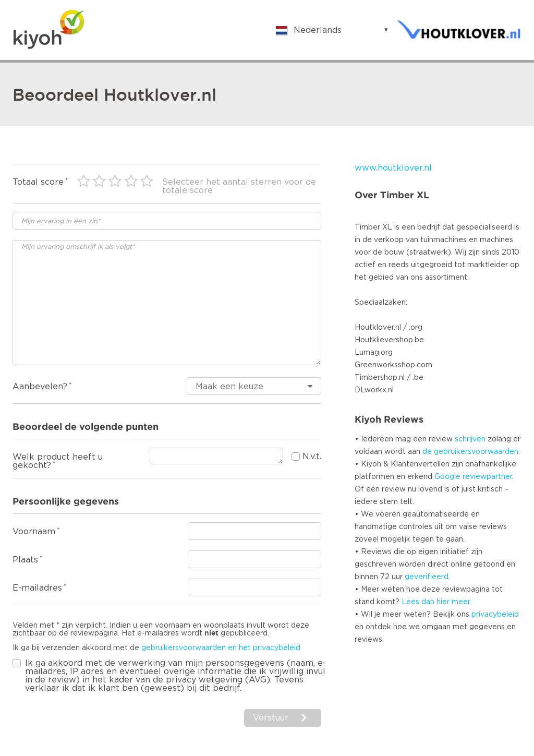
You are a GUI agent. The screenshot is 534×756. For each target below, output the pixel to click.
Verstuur (271, 718)
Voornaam (34, 532)
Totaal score (38, 182)
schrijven (470, 439)
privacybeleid (495, 615)
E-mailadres (37, 588)
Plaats (25, 560)
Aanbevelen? (40, 387)
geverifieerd (427, 577)
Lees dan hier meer (436, 602)
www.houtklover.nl (393, 168)
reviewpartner (487, 477)
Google (447, 477)
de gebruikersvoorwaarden (470, 452)
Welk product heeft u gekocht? (58, 461)
